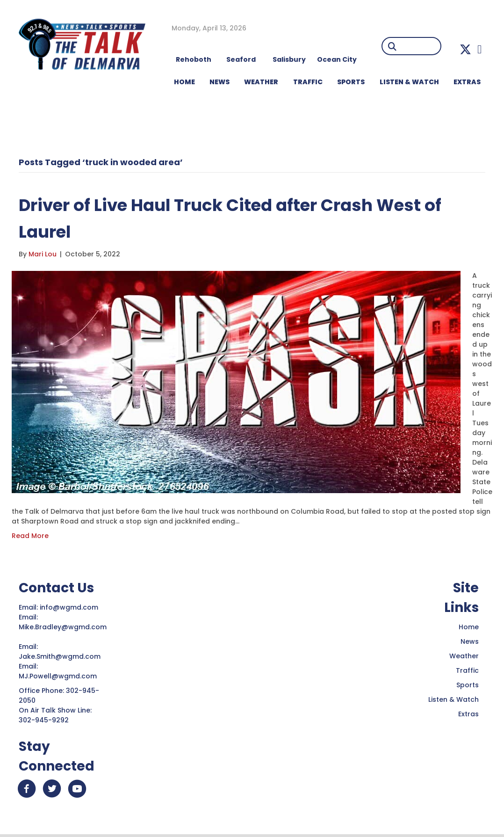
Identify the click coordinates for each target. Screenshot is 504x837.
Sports (351, 82)
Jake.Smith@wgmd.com (61, 656)
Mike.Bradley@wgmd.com (63, 627)
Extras (468, 714)
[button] (465, 49)
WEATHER (261, 82)
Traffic (467, 670)
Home (469, 627)
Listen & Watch (454, 699)
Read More (30, 536)
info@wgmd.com (70, 607)
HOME (184, 82)
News (470, 641)
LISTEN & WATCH (409, 82)
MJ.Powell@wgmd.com (60, 676)
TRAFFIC (308, 82)
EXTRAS (467, 82)
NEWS (220, 82)
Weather (464, 656)
